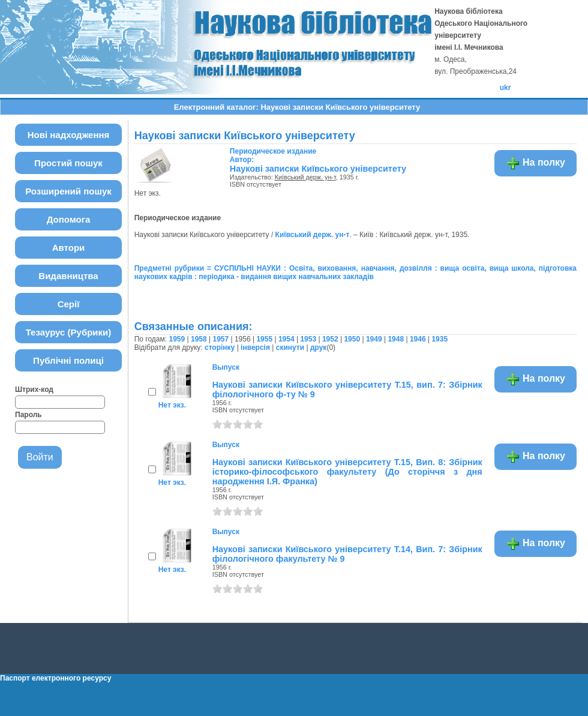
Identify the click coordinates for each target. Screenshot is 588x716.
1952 (330, 339)
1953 (308, 339)
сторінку (220, 347)
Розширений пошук (68, 191)
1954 (286, 339)
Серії (69, 304)
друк (318, 347)
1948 (396, 339)
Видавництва (68, 276)
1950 (352, 339)
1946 (418, 339)
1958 (199, 339)
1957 (220, 339)
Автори (69, 248)
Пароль (28, 415)
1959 (177, 339)
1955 (264, 339)
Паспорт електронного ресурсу (55, 678)
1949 (374, 339)
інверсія (255, 347)
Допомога (69, 219)
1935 (439, 339)
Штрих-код (34, 390)
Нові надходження (69, 135)
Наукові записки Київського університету (318, 169)
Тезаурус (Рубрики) (69, 332)
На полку (535, 163)
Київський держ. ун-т (305, 177)
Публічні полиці (68, 360)
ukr (505, 88)
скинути (290, 347)
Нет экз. (172, 405)
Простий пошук (68, 163)
